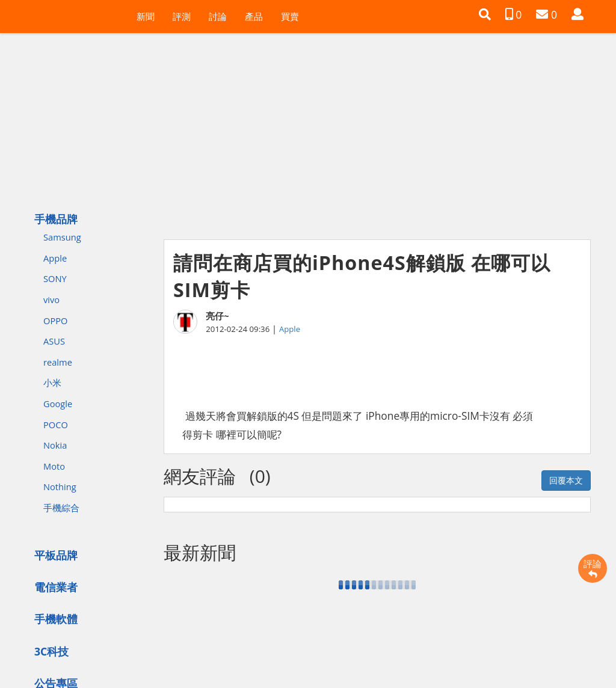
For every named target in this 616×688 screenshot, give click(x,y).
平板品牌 (56, 555)
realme (58, 362)
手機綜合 (61, 508)
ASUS (54, 341)
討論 (218, 16)
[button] (485, 14)
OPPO (55, 321)
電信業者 (56, 587)
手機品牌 (56, 219)
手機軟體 (56, 619)
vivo (51, 299)
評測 (182, 16)
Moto (54, 466)
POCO (56, 425)
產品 (254, 16)
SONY (55, 278)
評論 (593, 568)
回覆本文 (566, 480)
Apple (55, 258)
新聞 (146, 16)
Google (58, 404)
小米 (52, 382)
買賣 (290, 16)
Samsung (62, 237)
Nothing (60, 487)
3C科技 (51, 651)
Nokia (55, 445)
